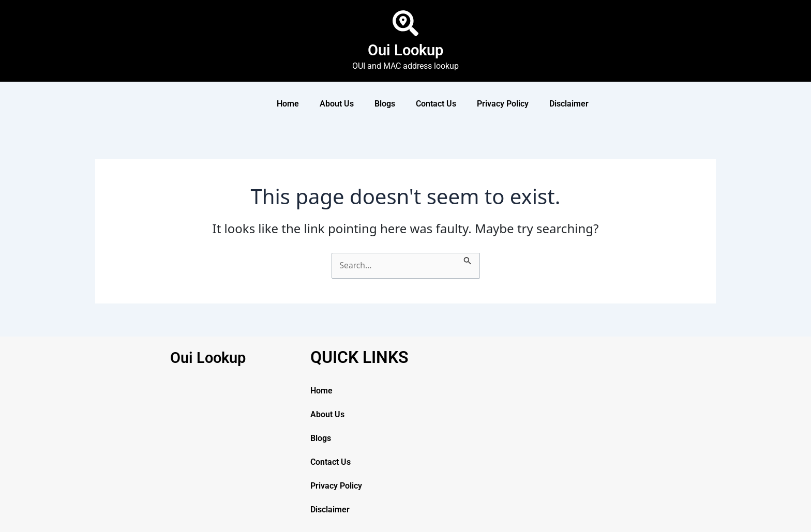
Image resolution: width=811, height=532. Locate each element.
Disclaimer (569, 104)
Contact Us (436, 104)
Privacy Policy (503, 104)
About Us (337, 104)
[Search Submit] (469, 259)
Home (288, 104)
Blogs (385, 104)
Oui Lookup (405, 50)
